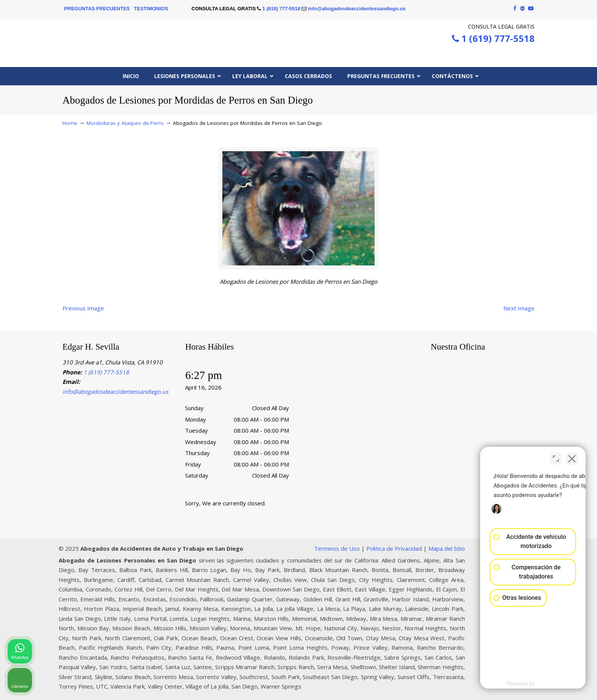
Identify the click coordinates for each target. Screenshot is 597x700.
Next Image (519, 308)
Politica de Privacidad (394, 548)
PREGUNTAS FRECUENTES (97, 9)
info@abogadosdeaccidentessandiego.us (357, 9)
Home (70, 123)
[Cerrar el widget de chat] (572, 457)
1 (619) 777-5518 (281, 9)
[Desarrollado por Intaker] (532, 684)
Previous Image (83, 308)
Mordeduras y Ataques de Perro (125, 123)
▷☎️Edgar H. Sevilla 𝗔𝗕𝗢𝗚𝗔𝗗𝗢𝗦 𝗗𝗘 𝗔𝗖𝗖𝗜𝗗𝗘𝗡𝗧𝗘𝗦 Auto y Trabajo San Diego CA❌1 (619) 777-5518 (298, 41)
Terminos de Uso (337, 548)
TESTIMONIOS (151, 9)
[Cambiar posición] (556, 457)
